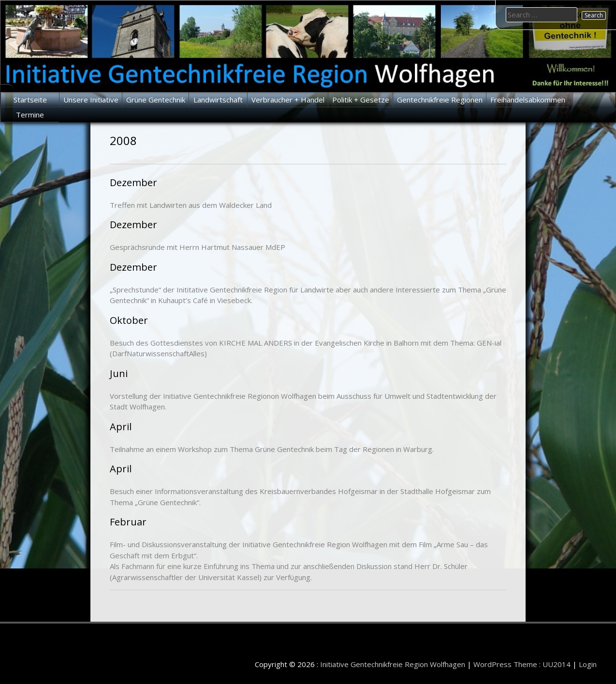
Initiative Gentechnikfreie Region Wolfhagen (393, 664)
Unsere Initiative (91, 100)
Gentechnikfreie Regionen (440, 100)
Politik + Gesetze (361, 100)
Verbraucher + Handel (288, 100)
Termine (30, 115)
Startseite (30, 100)
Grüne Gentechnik (156, 100)
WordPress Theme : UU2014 (522, 664)
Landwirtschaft (218, 100)
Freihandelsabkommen (528, 100)
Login (588, 664)
